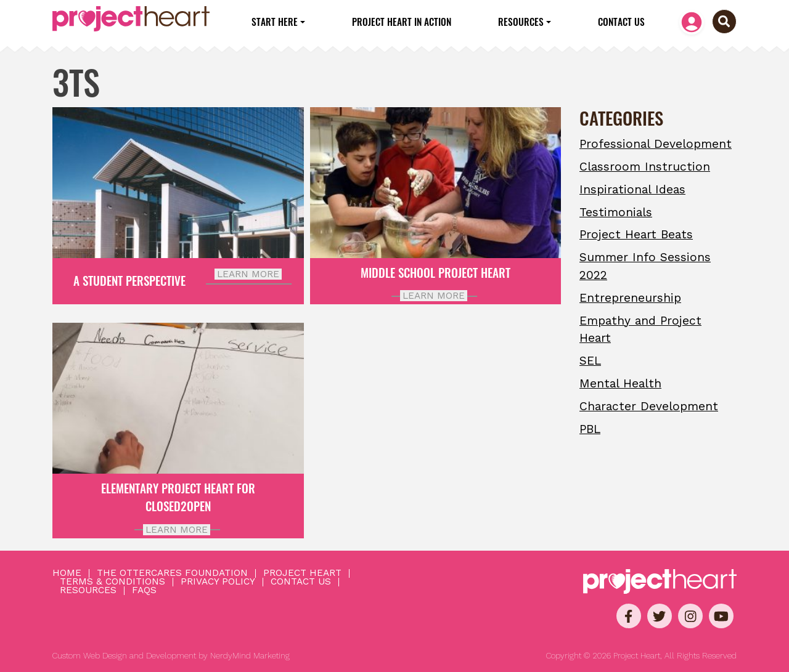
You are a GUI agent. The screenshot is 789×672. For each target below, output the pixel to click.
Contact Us (621, 22)
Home (67, 573)
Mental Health (620, 383)
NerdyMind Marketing (250, 656)
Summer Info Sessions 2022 (645, 266)
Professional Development (656, 144)
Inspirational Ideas (632, 189)
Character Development (649, 406)
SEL (590, 361)
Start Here (275, 22)
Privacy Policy (218, 582)
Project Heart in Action (402, 22)
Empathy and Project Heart (640, 330)
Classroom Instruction (645, 167)
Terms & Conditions (112, 582)
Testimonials (616, 212)
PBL (590, 429)
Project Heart (302, 573)
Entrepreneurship (630, 298)
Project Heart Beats (636, 234)
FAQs (144, 591)
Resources (521, 22)
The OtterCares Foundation (172, 573)
